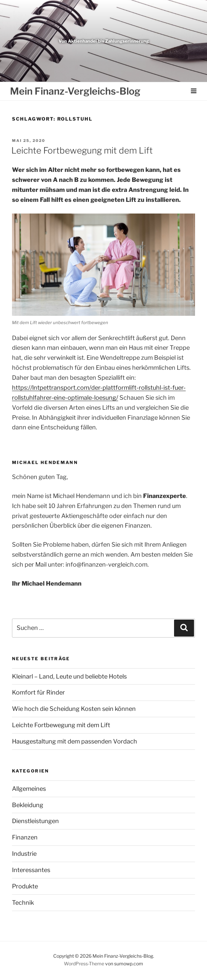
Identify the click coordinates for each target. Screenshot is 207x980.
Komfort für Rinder (38, 692)
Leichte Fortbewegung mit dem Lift (82, 150)
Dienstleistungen (35, 821)
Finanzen (25, 837)
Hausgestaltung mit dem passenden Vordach (75, 741)
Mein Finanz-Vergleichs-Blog (75, 91)
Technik (23, 903)
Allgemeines (29, 789)
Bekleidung (28, 805)
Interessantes (31, 870)
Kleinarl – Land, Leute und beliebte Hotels (69, 676)
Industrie (24, 854)
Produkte (25, 886)
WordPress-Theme (84, 964)
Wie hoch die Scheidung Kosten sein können (74, 709)
